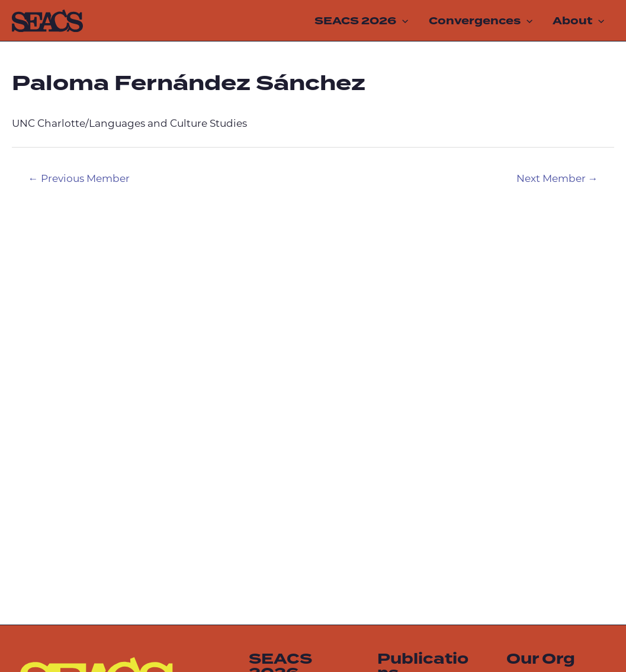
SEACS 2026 (361, 21)
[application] (402, 21)
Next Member (557, 179)
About (578, 21)
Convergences (481, 21)
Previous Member (79, 179)
